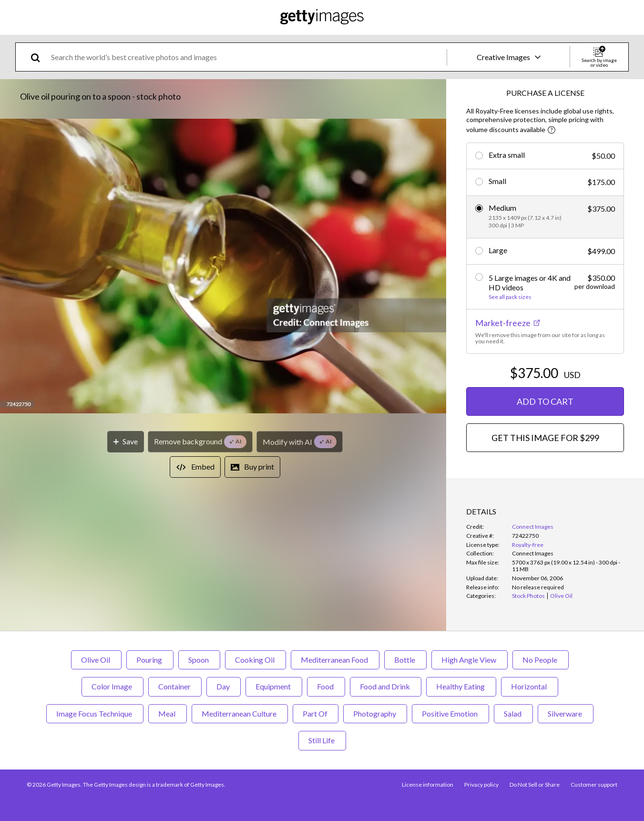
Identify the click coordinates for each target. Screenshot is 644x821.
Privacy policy (480, 785)
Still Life (322, 740)
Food (326, 686)
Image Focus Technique (95, 713)
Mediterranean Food (335, 660)
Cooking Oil (256, 660)
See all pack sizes (510, 297)
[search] (39, 57)
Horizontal (530, 686)
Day (224, 686)
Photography (375, 713)
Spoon (199, 660)
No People (541, 660)
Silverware (566, 713)
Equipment (274, 686)
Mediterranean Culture (240, 713)
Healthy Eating (461, 686)
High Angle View (470, 660)
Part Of (316, 713)
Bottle (405, 660)
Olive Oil (96, 660)
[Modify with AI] (300, 442)
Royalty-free (528, 545)
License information (426, 785)
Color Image (112, 686)
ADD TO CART (545, 401)
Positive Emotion (450, 713)
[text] (247, 57)
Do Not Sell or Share (534, 785)
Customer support (594, 785)
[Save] (126, 442)
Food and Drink (386, 686)
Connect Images (533, 527)
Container (175, 686)
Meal (168, 713)
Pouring (150, 660)
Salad (513, 713)
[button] (223, 267)
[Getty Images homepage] (322, 17)
